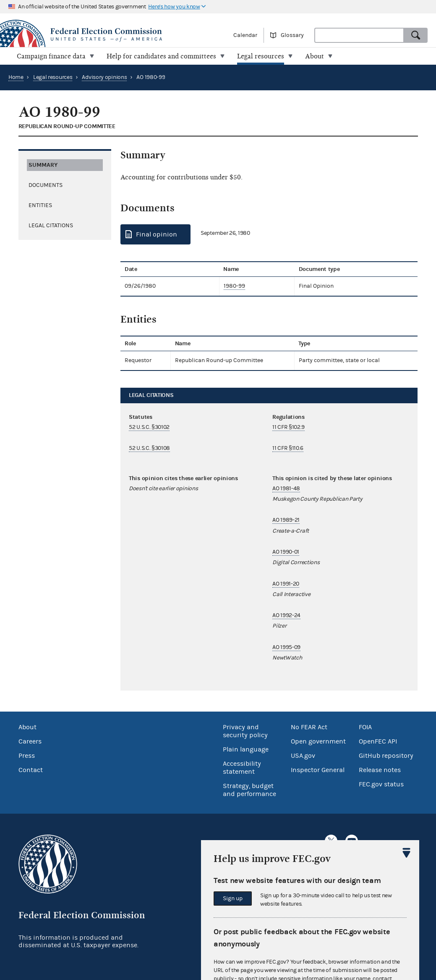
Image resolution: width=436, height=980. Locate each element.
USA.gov (303, 756)
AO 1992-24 (286, 615)
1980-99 (234, 286)
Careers (30, 741)
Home (16, 77)
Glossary (292, 35)
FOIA (365, 727)
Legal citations (51, 226)
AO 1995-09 (286, 647)
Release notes (380, 770)
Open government (318, 741)
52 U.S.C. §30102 (149, 427)
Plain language (246, 749)
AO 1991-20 (286, 584)
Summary (43, 165)
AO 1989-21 (286, 520)
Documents (46, 185)
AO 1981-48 (286, 489)
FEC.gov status (381, 784)
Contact (31, 770)
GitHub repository (386, 756)
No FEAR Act (309, 727)
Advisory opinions (104, 77)
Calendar (245, 35)
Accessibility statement (242, 768)
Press (27, 756)
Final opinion (157, 234)
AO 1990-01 (286, 552)
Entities (40, 205)
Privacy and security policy (245, 731)
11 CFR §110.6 (288, 448)
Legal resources (53, 77)
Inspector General (318, 770)
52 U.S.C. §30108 (149, 448)
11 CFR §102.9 (288, 427)
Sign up (233, 899)
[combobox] (359, 35)
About (27, 727)
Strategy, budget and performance (249, 790)
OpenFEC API (378, 741)
